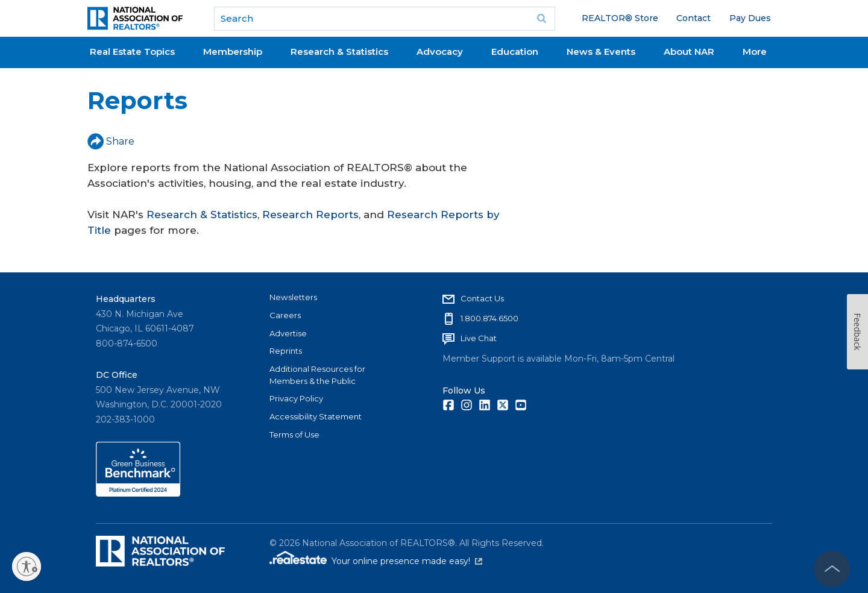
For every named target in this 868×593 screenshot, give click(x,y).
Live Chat (479, 338)
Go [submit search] (542, 19)
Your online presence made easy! (407, 561)
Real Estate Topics (132, 52)
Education (515, 52)
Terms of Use (294, 435)
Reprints (286, 351)
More (755, 52)
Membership (233, 52)
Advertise (288, 333)
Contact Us (482, 298)
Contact (693, 18)
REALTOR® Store (620, 18)
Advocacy (440, 52)
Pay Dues (750, 18)
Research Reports (310, 215)
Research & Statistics (339, 52)
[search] (385, 19)
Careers (285, 315)
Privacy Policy (296, 398)
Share (111, 141)
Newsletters (293, 297)
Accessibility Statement (316, 416)
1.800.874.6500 (489, 318)
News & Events (601, 52)
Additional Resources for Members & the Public (317, 375)
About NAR (689, 52)
